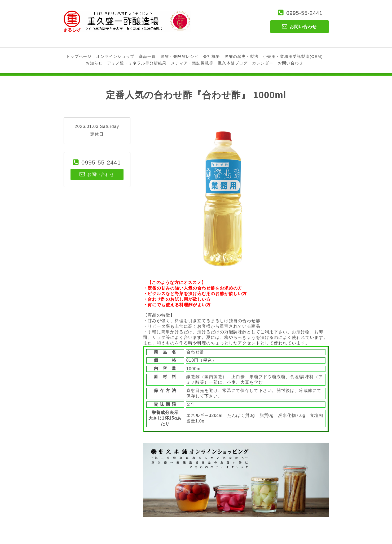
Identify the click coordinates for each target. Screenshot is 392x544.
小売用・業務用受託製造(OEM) (293, 56)
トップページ (79, 56)
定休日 (97, 134)
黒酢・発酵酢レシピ (179, 56)
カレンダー (263, 63)
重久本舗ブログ (233, 63)
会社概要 (212, 56)
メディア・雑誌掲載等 (192, 63)
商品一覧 (147, 56)
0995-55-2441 (304, 13)
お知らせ (94, 63)
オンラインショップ (115, 56)
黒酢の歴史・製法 (241, 56)
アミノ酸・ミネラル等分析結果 (137, 63)
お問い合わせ (290, 63)
